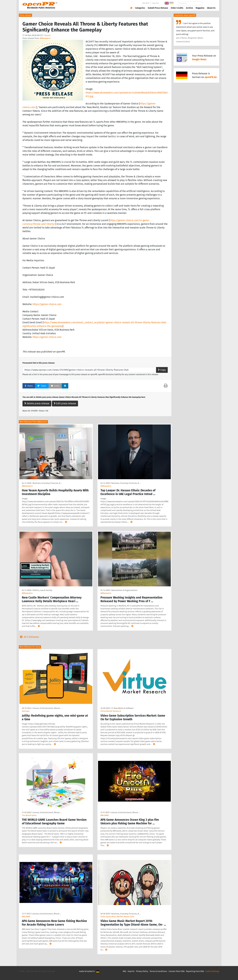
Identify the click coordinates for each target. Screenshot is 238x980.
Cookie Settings (212, 971)
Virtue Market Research (111, 711)
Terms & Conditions (158, 971)
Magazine (200, 8)
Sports (48, 35)
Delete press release (37, 403)
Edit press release (65, 403)
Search (209, 3)
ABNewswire (45, 38)
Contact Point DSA (177, 971)
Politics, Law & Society (42, 590)
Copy (162, 370)
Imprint (156, 3)
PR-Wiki (146, 3)
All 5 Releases (29, 637)
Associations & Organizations (124, 590)
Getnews (26, 711)
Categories (140, 8)
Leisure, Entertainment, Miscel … (47, 708)
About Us (211, 8)
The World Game (29, 815)
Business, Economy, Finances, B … (47, 483)
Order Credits (177, 8)
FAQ (124, 971)
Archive (190, 8)
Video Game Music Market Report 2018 (117, 917)
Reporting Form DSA (195, 971)
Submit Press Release (158, 8)
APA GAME (105, 815)
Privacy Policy (142, 971)
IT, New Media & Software (122, 708)
